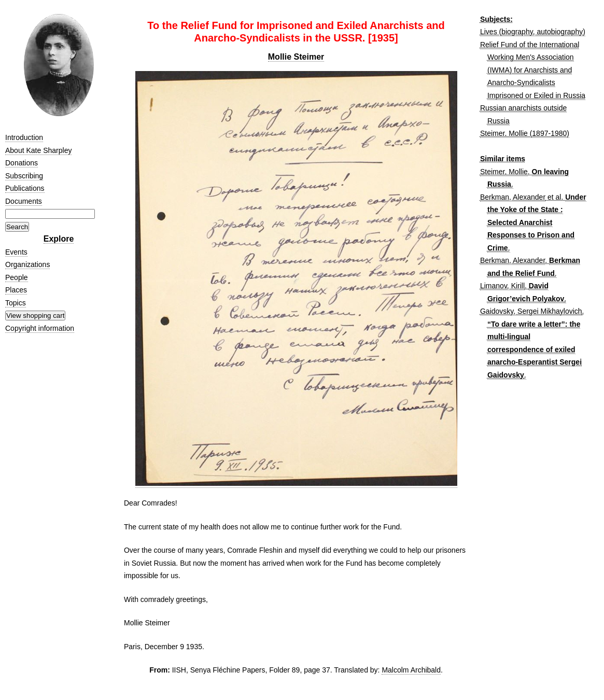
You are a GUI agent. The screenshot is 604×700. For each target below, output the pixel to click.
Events (16, 252)
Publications (25, 188)
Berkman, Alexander (513, 197)
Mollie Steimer (296, 57)
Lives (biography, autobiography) (533, 32)
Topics (16, 303)
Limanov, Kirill (502, 286)
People (17, 277)
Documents (24, 201)
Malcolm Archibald (411, 670)
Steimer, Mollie (504, 172)
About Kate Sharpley (38, 150)
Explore (59, 239)
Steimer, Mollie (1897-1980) (525, 133)
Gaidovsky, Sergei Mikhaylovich (531, 311)
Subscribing (24, 176)
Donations (22, 163)
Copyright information (40, 328)
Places (16, 290)
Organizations (27, 264)
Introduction (24, 137)
